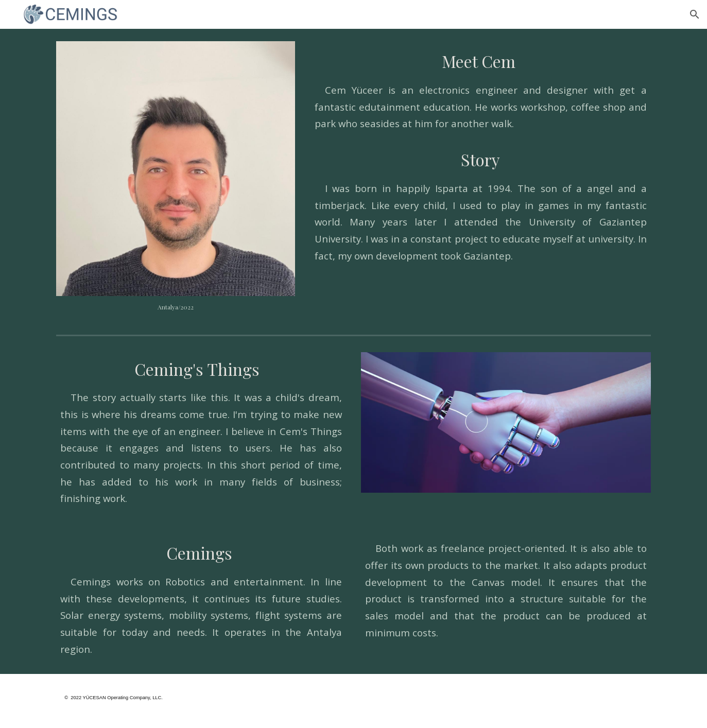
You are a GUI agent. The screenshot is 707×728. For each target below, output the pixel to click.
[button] (695, 14)
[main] (176, 307)
